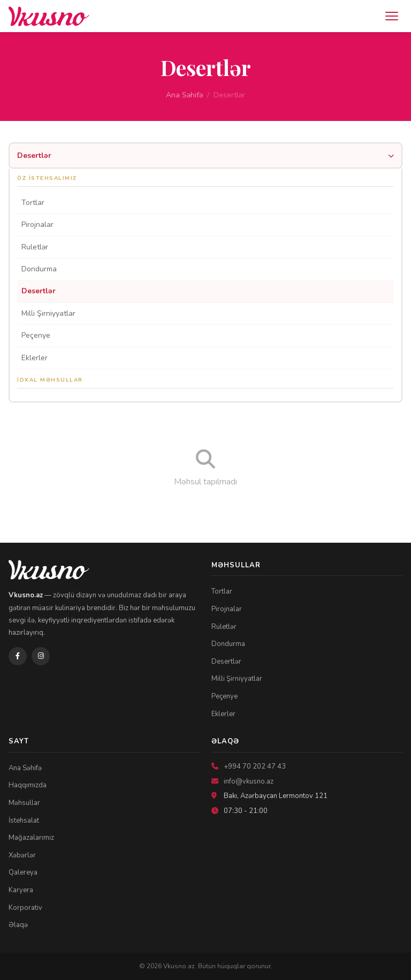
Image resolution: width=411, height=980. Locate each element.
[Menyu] (392, 16)
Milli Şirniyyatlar (48, 313)
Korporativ (25, 908)
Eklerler (35, 358)
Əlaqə (18, 925)
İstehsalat (24, 821)
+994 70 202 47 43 (255, 766)
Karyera (21, 890)
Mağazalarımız (31, 838)
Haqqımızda (28, 785)
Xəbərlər (22, 855)
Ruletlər (35, 247)
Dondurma (39, 269)
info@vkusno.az (249, 781)
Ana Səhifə (184, 95)
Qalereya (23, 872)
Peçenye (36, 335)
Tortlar (33, 203)
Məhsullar (24, 803)
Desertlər (39, 291)
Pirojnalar (37, 225)
